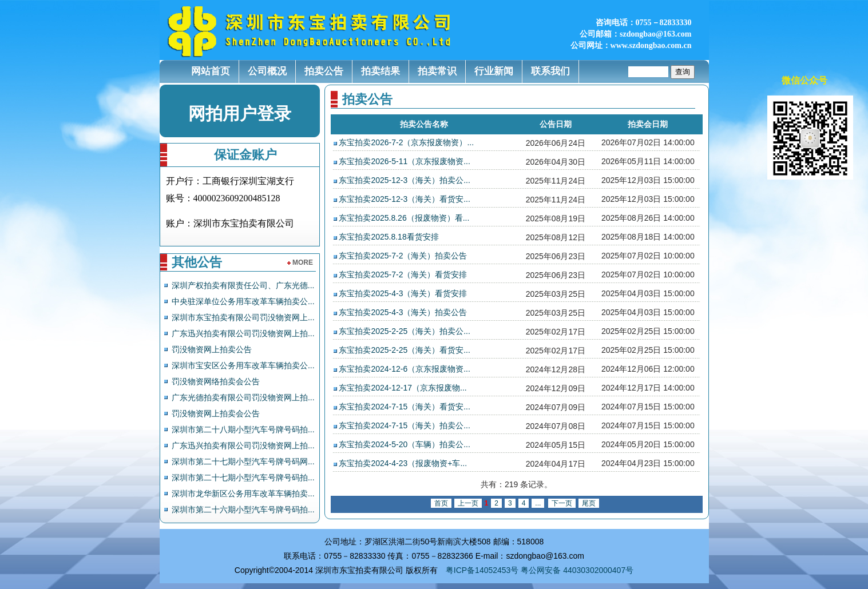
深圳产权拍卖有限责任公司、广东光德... (243, 285)
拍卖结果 (381, 71)
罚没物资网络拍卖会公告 (216, 381)
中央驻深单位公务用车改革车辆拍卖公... (243, 301)
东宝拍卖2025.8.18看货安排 (389, 237)
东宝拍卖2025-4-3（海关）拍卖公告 (403, 312)
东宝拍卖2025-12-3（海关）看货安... (405, 199)
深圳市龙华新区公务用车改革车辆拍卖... (243, 494)
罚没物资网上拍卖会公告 (216, 413)
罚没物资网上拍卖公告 (212, 349)
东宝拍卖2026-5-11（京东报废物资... (405, 161)
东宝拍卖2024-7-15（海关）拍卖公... (405, 425)
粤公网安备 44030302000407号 (577, 570)
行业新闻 (494, 71)
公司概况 (267, 71)
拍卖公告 (324, 71)
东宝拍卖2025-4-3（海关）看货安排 (403, 293)
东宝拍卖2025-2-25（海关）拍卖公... (405, 331)
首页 (441, 503)
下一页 (562, 503)
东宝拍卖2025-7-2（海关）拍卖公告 (403, 256)
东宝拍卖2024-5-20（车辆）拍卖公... (405, 444)
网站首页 (211, 71)
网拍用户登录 (240, 114)
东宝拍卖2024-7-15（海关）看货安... (405, 407)
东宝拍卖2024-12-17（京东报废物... (403, 388)
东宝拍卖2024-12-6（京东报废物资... (405, 369)
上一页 (468, 503)
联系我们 (550, 71)
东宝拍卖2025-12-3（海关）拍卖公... (405, 180)
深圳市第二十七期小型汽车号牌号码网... (243, 461)
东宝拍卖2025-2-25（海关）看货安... (405, 350)
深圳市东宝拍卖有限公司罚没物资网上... (243, 317)
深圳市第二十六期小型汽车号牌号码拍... (243, 510)
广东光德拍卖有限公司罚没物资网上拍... (243, 397)
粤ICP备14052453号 (482, 570)
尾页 (589, 503)
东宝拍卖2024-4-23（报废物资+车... (403, 463)
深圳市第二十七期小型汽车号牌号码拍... (243, 477)
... (538, 503)
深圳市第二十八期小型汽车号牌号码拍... (243, 429)
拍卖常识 (437, 71)
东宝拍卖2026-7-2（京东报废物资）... (406, 142)
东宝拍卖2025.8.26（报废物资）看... (404, 218)
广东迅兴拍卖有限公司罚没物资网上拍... (243, 333)
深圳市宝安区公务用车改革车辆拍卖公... (243, 365)
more (300, 262)
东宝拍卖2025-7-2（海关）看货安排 (403, 274)
